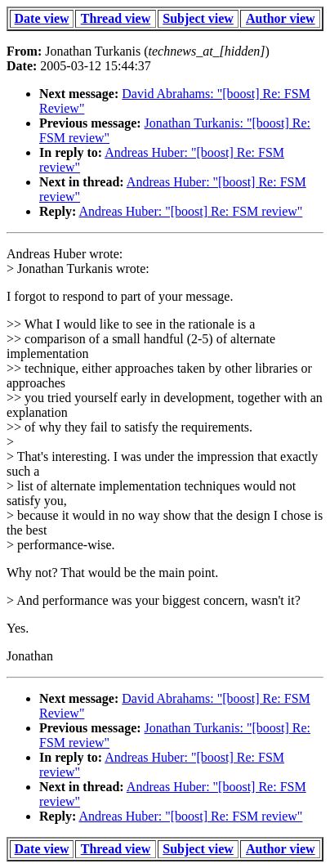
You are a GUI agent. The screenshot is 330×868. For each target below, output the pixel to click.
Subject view (198, 18)
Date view (42, 18)
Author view (281, 18)
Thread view (116, 18)
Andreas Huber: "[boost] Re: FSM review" (190, 211)
